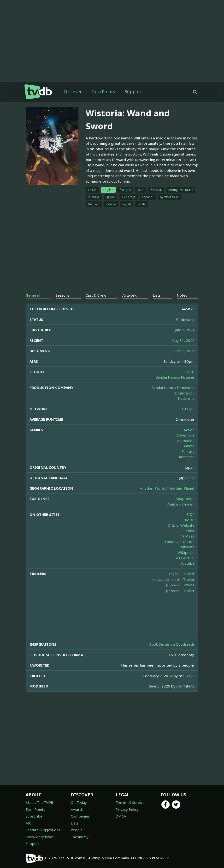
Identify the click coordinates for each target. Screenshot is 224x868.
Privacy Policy (127, 809)
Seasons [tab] (62, 295)
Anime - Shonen (181, 504)
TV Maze (187, 536)
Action (189, 430)
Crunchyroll (185, 393)
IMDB (190, 520)
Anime (189, 446)
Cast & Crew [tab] (96, 295)
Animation (186, 441)
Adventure (186, 435)
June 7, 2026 (184, 351)
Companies (80, 816)
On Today (79, 802)
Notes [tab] (182, 295)
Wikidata (187, 547)
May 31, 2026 (183, 340)
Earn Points (103, 92)
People (77, 830)
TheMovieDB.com (179, 542)
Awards (77, 809)
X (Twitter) (185, 558)
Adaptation (185, 499)
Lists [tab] (157, 295)
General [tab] (33, 295)
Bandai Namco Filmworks (173, 387)
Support (133, 92)
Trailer (189, 574)
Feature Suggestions (43, 830)
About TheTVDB (39, 802)
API (29, 823)
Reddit (189, 531)
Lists (75, 823)
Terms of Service (130, 802)
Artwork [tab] (130, 295)
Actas (190, 372)
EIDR (190, 514)
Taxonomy (80, 837)
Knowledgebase (39, 837)
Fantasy (188, 451)
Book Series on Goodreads (172, 644)
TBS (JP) (188, 409)
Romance (187, 457)
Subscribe (34, 816)
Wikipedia (186, 552)
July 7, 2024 (185, 330)
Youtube (188, 563)
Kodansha (186, 398)
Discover (73, 92)
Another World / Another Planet (167, 488)
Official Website (181, 525)
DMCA (121, 816)
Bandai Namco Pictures (175, 377)
